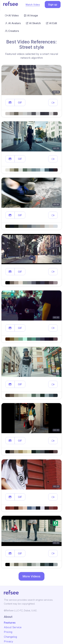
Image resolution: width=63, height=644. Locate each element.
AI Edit (51, 23)
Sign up (53, 5)
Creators (12, 31)
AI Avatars (13, 23)
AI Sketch (33, 23)
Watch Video (33, 5)
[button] (10, 103)
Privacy (8, 641)
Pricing (8, 632)
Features (10, 623)
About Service (13, 627)
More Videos (31, 576)
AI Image (31, 15)
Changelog (10, 637)
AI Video (12, 15)
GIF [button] (20, 103)
